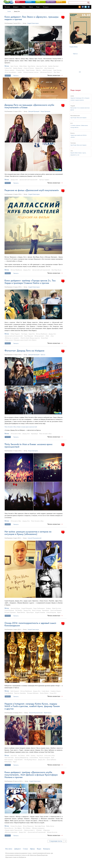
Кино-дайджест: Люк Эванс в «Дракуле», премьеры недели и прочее (32, 18)
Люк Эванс (57, 72)
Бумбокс (33, 756)
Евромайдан (34, 434)
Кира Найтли (31, 66)
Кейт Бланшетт (15, 691)
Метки (7, 66)
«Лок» (52, 336)
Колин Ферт (45, 338)
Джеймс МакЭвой (53, 66)
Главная (9, 11)
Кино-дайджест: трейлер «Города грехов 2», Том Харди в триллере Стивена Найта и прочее (30, 282)
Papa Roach (40, 756)
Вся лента (7, 7)
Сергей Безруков (9, 610)
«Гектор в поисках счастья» (31, 72)
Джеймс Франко (18, 68)
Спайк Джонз (45, 691)
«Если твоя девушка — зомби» (13, 72)
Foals (53, 758)
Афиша (31, 7)
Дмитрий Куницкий (34, 111)
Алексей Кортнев (51, 612)
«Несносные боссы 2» (46, 72)
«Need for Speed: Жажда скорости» (30, 338)
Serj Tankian (21, 756)
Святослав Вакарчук (56, 610)
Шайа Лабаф (23, 66)
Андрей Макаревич (27, 608)
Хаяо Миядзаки (29, 336)
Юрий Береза (48, 713)
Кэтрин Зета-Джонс (16, 826)
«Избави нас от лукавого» (12, 338)
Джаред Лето (17, 11)
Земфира (48, 608)
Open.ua (43, 355)
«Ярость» (38, 70)
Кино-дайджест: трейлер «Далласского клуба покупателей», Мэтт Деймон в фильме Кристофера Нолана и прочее (31, 775)
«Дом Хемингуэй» (49, 68)
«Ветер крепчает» (39, 336)
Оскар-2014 (53, 693)
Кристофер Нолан (40, 826)
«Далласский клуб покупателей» (28, 180)
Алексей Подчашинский (34, 538)
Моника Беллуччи (52, 832)
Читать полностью (54, 75)
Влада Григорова (45, 111)
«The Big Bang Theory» (30, 760)
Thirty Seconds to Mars (45, 434)
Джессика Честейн (42, 66)
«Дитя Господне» (47, 70)
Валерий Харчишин (10, 612)
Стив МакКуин (9, 693)
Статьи (24, 7)
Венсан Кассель (9, 828)
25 (63, 444)
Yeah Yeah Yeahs (9, 758)
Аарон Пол (32, 334)
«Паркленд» (46, 830)
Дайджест (16, 7)
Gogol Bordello (18, 760)
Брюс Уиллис (14, 66)
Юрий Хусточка (57, 608)
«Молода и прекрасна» (38, 828)
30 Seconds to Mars (16, 434)
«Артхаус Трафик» (44, 180)
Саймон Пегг (8, 68)
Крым (59, 612)
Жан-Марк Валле (56, 270)
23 (63, 351)
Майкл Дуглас (50, 826)
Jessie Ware (14, 756)
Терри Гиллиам (30, 70)
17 (63, 623)
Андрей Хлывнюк (40, 612)
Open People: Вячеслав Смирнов (78, 118)
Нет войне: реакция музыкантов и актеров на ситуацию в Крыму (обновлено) (28, 533)
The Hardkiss (19, 610)
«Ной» (47, 336)
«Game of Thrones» (29, 68)
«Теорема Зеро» (20, 70)
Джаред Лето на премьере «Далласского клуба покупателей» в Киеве (29, 106)
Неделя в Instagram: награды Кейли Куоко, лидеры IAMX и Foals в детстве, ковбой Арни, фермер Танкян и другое (32, 706)
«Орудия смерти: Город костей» (13, 830)
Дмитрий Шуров (15, 608)
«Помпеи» (39, 830)
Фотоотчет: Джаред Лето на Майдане (24, 351)
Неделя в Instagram (45, 758)
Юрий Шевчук (21, 612)
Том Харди (24, 334)
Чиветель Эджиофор (20, 693)
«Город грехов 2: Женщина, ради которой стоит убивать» (21, 340)
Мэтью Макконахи (28, 826)
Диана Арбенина (51, 760)
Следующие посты (56, 841)
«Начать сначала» (9, 70)
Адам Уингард (57, 70)
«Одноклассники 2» (29, 830)
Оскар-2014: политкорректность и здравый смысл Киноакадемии (30, 624)
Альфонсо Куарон (56, 691)
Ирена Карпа (30, 612)
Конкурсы (46, 7)
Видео (38, 7)
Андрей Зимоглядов (33, 23)
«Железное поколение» (11, 832)
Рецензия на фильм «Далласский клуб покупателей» (32, 190)
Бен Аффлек (18, 828)
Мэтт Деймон (27, 828)
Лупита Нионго (44, 693)
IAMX (28, 756)
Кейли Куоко (8, 762)
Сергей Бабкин (34, 758)
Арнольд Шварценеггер (22, 758)
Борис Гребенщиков (39, 608)
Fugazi (15, 762)
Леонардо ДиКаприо (33, 693)
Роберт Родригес (15, 334)
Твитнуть (16, 76)
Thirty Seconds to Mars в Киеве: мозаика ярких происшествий (28, 445)
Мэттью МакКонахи (16, 270)
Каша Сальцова (37, 610)
